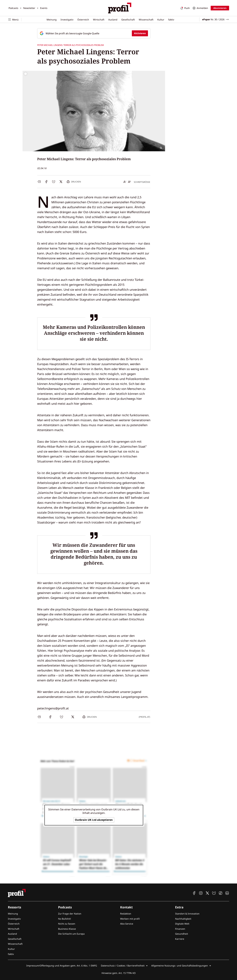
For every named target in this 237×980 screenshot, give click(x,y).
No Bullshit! (65, 919)
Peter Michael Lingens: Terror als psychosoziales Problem (71, 45)
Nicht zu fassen (67, 924)
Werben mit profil (130, 919)
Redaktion (126, 914)
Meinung (52, 20)
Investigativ (67, 20)
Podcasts (13, 8)
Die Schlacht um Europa (71, 934)
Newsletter (29, 8)
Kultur (161, 20)
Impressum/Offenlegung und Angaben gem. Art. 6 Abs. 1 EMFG (62, 966)
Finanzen (180, 929)
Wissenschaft (146, 20)
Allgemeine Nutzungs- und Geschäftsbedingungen (180, 966)
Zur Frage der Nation (70, 914)
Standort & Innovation (187, 914)
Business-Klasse (67, 929)
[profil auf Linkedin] (227, 893)
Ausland (113, 20)
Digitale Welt (182, 924)
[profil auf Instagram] (201, 893)
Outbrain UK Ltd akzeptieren (94, 820)
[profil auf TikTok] (221, 893)
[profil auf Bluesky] (214, 893)
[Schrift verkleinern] (125, 182)
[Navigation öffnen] (15, 20)
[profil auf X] (207, 893)
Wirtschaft (99, 20)
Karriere (180, 939)
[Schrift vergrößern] (130, 182)
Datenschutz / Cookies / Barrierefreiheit (123, 966)
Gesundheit (182, 934)
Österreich (83, 20)
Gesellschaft (128, 20)
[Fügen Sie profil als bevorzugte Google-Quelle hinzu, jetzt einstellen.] (94, 33)
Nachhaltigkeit (183, 919)
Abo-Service (127, 924)
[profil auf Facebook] (194, 893)
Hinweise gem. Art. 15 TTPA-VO (119, 973)
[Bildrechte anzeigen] (26, 74)
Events (44, 8)
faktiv (171, 20)
